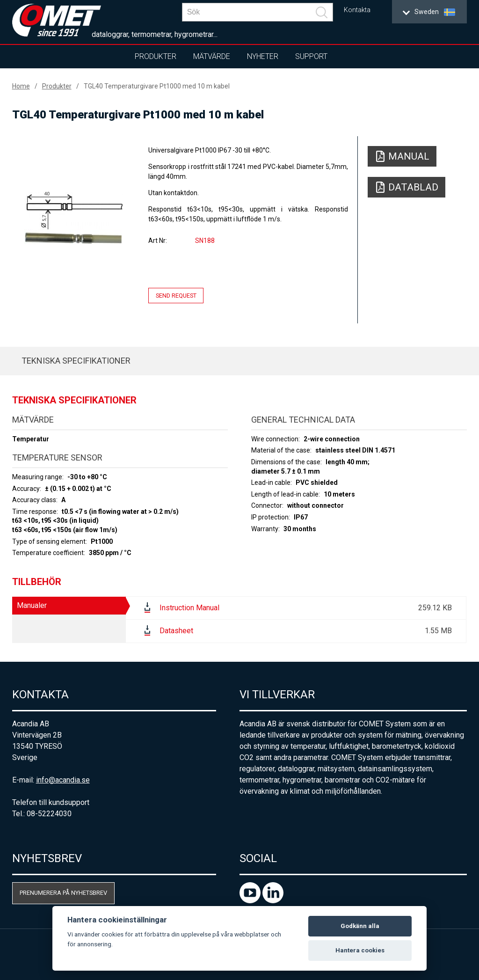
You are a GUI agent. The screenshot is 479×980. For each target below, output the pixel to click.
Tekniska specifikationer (76, 361)
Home (21, 86)
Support (311, 56)
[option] (74, 218)
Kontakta (357, 10)
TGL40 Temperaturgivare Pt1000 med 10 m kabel (157, 86)
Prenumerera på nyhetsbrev (63, 893)
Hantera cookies (360, 950)
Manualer (32, 605)
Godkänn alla (360, 926)
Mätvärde (212, 56)
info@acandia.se (63, 780)
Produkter (156, 56)
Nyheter (263, 56)
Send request (176, 296)
